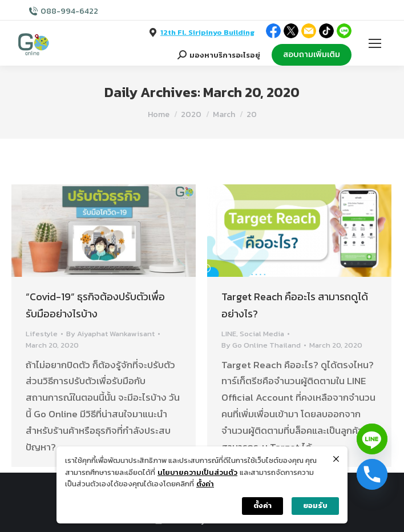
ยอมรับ (315, 505)
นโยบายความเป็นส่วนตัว (197, 472)
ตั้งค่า (205, 484)
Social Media (262, 334)
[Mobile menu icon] (375, 43)
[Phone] (372, 474)
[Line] (372, 439)
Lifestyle (42, 334)
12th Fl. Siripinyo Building (207, 32)
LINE (229, 334)
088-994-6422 (69, 11)
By (110, 334)
